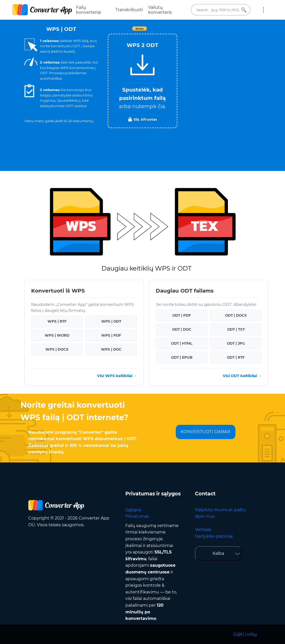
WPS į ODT (111, 321)
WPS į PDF (111, 335)
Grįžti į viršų (245, 634)
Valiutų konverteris (160, 10)
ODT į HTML (182, 343)
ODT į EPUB (182, 357)
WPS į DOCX (57, 349)
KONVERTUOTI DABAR (206, 432)
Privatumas (137, 516)
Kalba (218, 553)
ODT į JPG (236, 343)
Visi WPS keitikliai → (117, 376)
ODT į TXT (236, 329)
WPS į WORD (57, 335)
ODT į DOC (182, 329)
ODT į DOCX (236, 315)
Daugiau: (263, 10)
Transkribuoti (129, 10)
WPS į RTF (57, 321)
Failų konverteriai (89, 10)
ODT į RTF (236, 357)
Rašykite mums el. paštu (220, 510)
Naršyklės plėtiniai (214, 536)
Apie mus (205, 516)
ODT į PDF (182, 315)
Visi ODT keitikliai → (242, 376)
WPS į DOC (111, 349)
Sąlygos (133, 510)
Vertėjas (203, 529)
